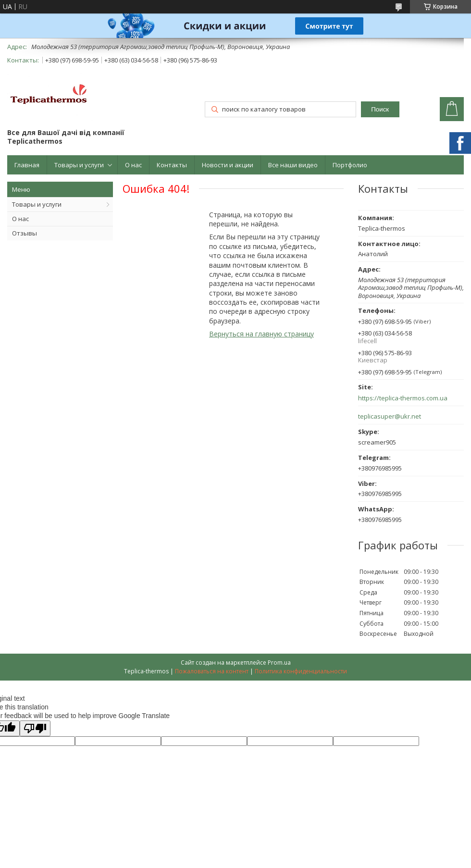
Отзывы (25, 233)
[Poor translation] (35, 728)
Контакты (172, 165)
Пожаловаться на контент (212, 671)
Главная (27, 165)
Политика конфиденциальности (301, 671)
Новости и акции (228, 165)
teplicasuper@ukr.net (390, 416)
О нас (133, 165)
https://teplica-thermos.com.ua (403, 398)
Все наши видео (293, 165)
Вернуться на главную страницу (261, 334)
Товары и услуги (79, 165)
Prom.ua (279, 663)
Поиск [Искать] (380, 109)
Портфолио (350, 165)
